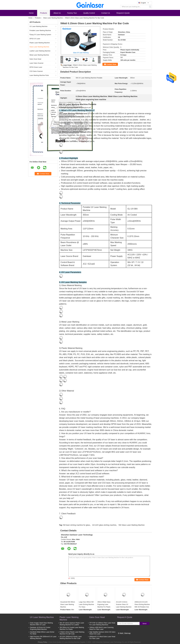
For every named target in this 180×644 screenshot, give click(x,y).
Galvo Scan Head (35, 59)
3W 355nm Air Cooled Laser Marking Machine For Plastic (72, 628)
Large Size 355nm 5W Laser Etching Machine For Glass (86, 604)
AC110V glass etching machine (104, 525)
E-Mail (121, 633)
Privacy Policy (42, 642)
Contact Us (106, 13)
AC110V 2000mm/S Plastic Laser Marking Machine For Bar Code (71, 638)
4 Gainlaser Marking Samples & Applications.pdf (75, 107)
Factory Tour (72, 13)
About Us (57, 13)
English (145, 3)
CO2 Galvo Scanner (36, 71)
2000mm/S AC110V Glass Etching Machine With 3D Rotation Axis (142, 604)
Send (144, 624)
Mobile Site (122, 636)
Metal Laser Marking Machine (39, 55)
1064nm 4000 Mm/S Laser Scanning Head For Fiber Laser (102, 628)
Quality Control (89, 13)
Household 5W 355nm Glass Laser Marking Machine (68, 604)
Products (43, 13)
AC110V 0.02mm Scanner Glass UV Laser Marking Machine (124, 604)
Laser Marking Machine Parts (39, 75)
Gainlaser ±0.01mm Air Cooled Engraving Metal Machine (40, 628)
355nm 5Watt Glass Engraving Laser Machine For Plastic (104, 604)
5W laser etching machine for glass (76, 525)
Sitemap (127, 633)
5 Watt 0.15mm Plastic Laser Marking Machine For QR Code (72, 633)
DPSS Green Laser (36, 67)
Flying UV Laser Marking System (40, 35)
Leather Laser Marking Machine (40, 51)
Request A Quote (123, 13)
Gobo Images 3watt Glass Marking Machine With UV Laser (41, 624)
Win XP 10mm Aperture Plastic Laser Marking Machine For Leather (72, 624)
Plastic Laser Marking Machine (40, 43)
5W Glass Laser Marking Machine (132, 525)
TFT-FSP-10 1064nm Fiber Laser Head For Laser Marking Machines (102, 624)
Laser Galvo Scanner (37, 63)
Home (31, 13)
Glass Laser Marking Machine (53, 18)
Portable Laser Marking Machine (40, 31)
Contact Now (111, 64)
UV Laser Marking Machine (39, 26)
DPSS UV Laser (35, 39)
